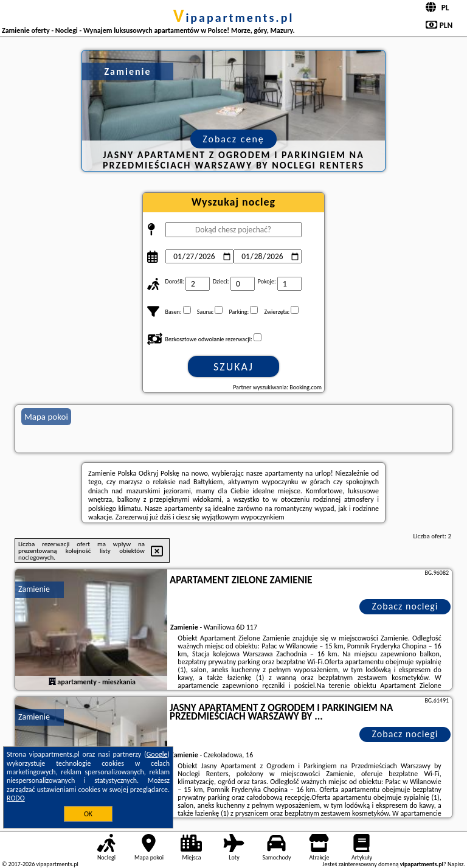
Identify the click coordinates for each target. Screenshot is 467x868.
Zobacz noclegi (405, 606)
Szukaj (233, 367)
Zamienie (34, 589)
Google (157, 754)
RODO (16, 798)
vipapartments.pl (234, 18)
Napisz (456, 864)
